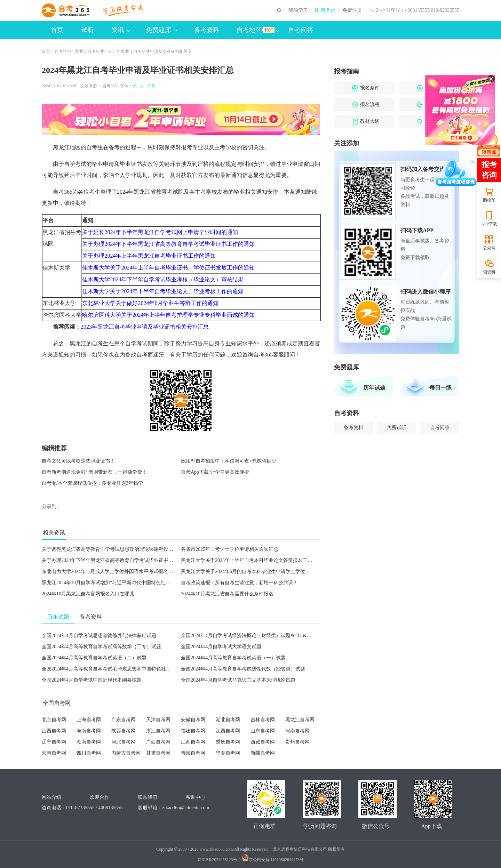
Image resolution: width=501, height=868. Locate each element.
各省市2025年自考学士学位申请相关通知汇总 (230, 549)
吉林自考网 (263, 720)
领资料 (489, 272)
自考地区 (258, 30)
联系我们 (148, 797)
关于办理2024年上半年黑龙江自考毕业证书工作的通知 (149, 256)
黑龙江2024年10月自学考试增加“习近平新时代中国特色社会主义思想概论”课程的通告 (134, 583)
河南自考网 (297, 731)
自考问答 (301, 30)
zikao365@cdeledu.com (186, 808)
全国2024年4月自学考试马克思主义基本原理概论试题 (238, 680)
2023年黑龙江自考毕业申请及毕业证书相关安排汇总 (145, 327)
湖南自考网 (89, 742)
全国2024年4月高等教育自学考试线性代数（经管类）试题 (243, 669)
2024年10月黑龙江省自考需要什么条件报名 (227, 594)
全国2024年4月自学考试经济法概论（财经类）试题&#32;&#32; (248, 636)
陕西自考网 (124, 731)
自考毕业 (63, 51)
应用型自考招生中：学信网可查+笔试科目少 (229, 461)
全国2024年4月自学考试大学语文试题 (221, 647)
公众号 (489, 248)
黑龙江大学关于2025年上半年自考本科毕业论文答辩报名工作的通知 (254, 560)
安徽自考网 (193, 720)
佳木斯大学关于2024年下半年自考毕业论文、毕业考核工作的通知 (163, 291)
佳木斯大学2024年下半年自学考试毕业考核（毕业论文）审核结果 (163, 279)
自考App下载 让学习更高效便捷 (215, 472)
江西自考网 (228, 731)
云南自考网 (54, 753)
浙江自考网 (158, 731)
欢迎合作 (100, 797)
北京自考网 (54, 720)
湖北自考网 (228, 720)
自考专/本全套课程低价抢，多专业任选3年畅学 (92, 483)
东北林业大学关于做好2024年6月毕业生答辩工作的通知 (150, 303)
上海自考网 (89, 720)
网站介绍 (51, 797)
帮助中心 (196, 797)
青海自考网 (193, 753)
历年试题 (374, 388)
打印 (150, 86)
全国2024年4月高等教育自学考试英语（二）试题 (94, 658)
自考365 (110, 86)
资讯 (121, 30)
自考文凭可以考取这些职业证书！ (78, 461)
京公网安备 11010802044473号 (273, 860)
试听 (88, 30)
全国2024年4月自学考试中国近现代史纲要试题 (92, 680)
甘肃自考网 (158, 753)
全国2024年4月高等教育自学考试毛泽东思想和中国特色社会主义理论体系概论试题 (131, 669)
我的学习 (298, 10)
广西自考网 (158, 742)
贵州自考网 (297, 742)
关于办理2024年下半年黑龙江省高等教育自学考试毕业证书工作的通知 (168, 244)
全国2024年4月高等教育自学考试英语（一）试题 (233, 658)
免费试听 (397, 428)
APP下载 (489, 224)
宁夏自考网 (228, 753)
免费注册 (352, 10)
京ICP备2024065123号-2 (219, 860)
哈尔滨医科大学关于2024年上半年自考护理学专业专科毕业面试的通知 (168, 315)
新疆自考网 (263, 753)
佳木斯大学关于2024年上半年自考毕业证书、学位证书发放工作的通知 (168, 268)
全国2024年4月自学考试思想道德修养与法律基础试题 (99, 636)
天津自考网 (158, 720)
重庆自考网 (228, 742)
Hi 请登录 (325, 10)
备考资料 (207, 30)
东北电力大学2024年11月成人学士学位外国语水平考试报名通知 (110, 572)
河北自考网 (124, 742)
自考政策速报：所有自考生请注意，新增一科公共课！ (239, 583)
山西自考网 (54, 731)
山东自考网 (263, 731)
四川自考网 (89, 753)
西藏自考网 (263, 742)
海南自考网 (89, 731)
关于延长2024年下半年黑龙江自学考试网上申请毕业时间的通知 (160, 232)
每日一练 (440, 388)
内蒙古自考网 (126, 753)
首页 (57, 30)
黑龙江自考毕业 (89, 51)
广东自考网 (124, 720)
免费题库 (162, 30)
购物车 (489, 200)
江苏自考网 (193, 742)
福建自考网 (193, 731)
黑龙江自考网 (300, 720)
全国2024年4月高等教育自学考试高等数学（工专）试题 (101, 647)
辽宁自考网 (54, 742)
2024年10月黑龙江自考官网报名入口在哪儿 (88, 594)
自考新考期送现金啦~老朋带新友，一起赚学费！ (94, 472)
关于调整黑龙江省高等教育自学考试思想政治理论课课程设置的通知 (115, 549)
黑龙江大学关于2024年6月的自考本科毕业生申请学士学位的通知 (250, 572)
